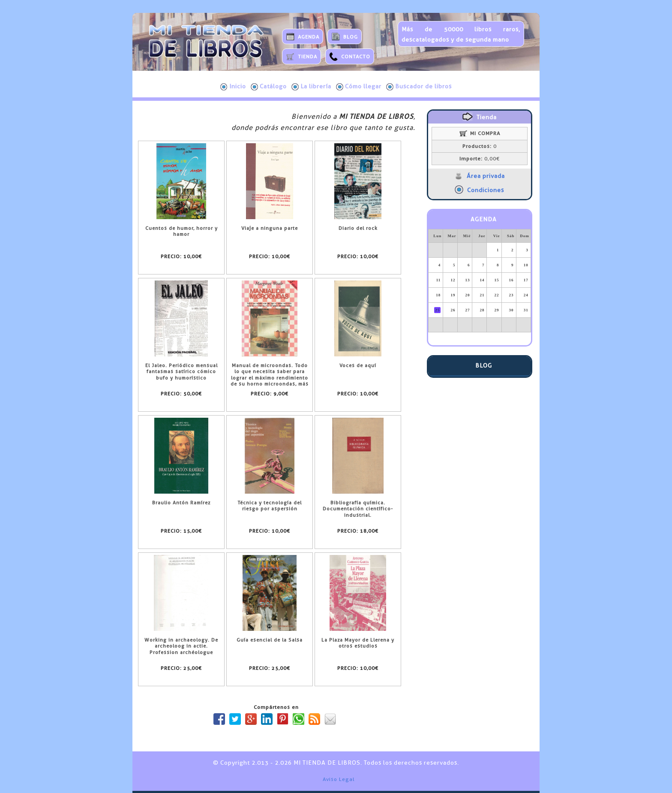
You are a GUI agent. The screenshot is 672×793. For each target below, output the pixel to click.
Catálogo (269, 87)
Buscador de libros (419, 87)
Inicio (233, 87)
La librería (311, 87)
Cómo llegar (359, 87)
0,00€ (480, 159)
